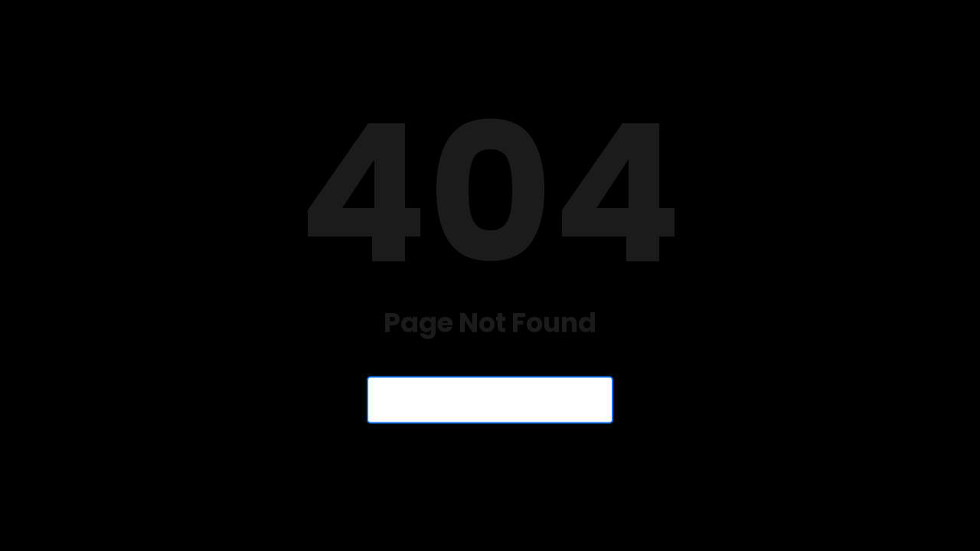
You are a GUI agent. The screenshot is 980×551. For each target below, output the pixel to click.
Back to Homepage (490, 400)
